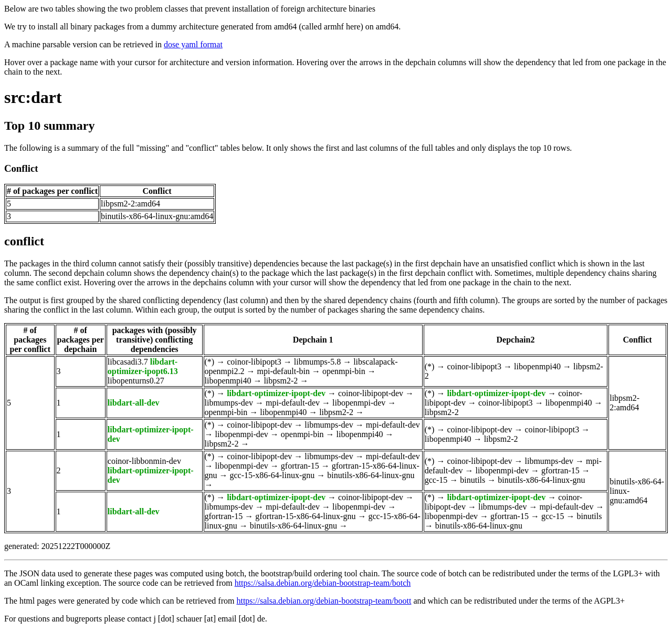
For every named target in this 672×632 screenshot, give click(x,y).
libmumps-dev (229, 403)
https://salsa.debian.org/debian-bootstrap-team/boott (324, 601)
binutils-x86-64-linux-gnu (371, 475)
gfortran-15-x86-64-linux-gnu (305, 516)
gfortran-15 (300, 466)
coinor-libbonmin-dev (144, 461)
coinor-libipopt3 (254, 362)
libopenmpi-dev (359, 403)
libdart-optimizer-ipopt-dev (276, 393)
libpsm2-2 (281, 381)
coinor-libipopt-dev (371, 393)
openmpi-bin (344, 371)
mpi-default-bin (283, 371)
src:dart (33, 97)
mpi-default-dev (293, 403)
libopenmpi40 (228, 381)
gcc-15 (436, 480)
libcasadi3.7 (128, 362)
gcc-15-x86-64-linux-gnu (272, 475)
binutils (472, 480)
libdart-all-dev (134, 403)
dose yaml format (193, 44)
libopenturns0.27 (136, 381)
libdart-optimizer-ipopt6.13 (143, 366)
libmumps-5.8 (317, 362)
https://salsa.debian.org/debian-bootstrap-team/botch (323, 583)
